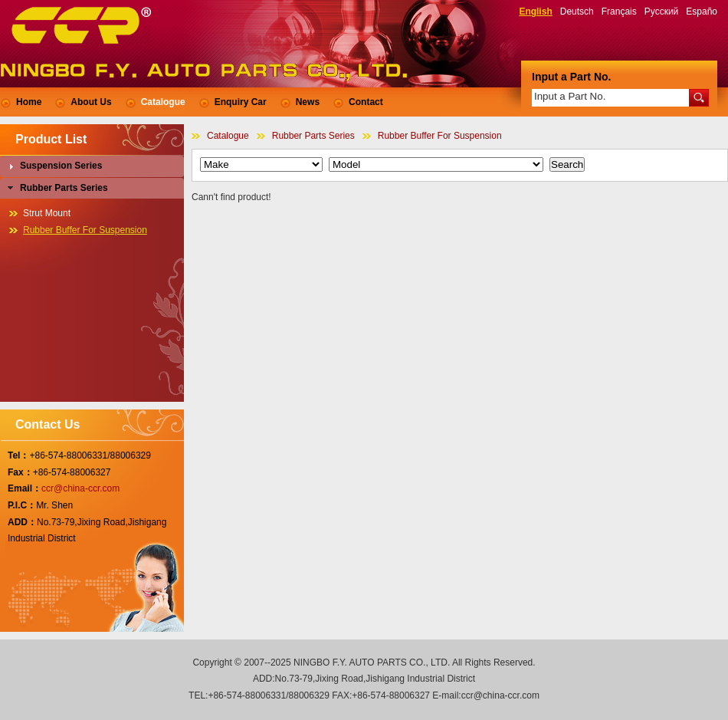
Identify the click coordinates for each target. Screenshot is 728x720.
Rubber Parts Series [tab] (56, 188)
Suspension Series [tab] (53, 166)
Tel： (18, 455)
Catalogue (228, 136)
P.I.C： (22, 505)
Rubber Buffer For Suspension (440, 136)
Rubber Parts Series (313, 136)
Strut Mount (47, 213)
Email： (25, 488)
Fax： (20, 472)
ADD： (22, 522)
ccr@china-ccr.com (80, 488)
